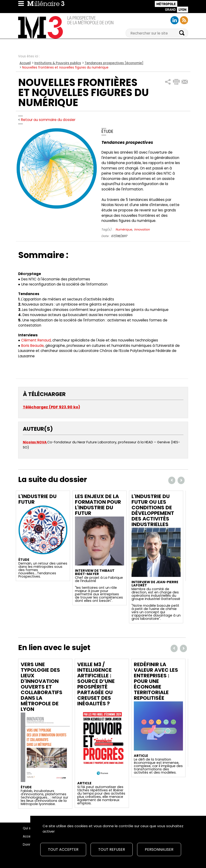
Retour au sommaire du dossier (48, 120)
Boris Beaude (32, 346)
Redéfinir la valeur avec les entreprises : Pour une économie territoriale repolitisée (156, 681)
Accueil (25, 63)
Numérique (124, 229)
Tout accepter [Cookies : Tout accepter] (63, 849)
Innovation (142, 229)
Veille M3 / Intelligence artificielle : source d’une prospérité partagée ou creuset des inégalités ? (96, 684)
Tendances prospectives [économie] (114, 63)
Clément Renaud (36, 340)
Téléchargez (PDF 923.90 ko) (51, 407)
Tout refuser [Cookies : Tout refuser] (112, 849)
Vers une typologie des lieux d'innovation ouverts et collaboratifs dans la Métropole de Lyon (42, 687)
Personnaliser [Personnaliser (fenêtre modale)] (159, 849)
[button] (168, 82)
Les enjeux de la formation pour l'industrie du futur (98, 505)
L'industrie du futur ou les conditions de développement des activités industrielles (153, 510)
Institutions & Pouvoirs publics (58, 63)
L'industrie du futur (37, 499)
